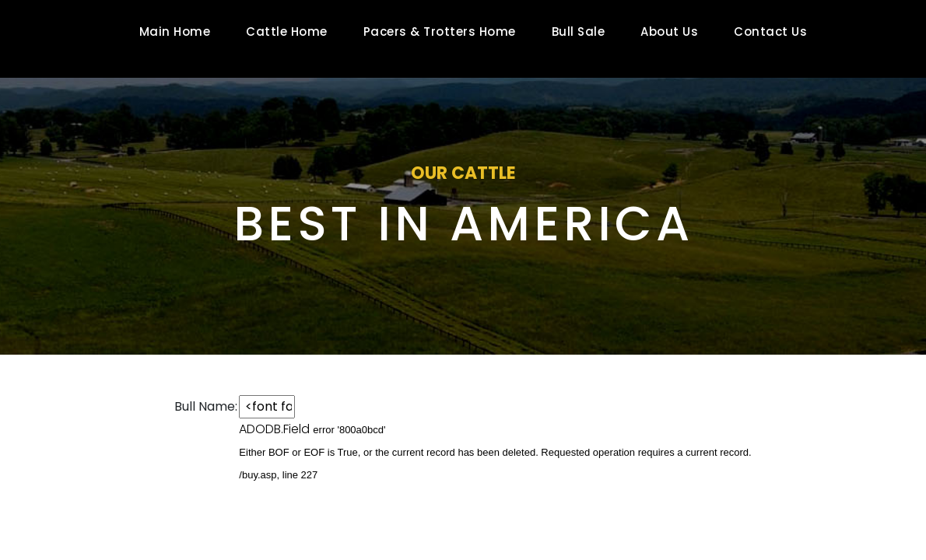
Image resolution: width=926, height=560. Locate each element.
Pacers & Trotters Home (440, 31)
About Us (669, 31)
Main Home (175, 31)
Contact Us (770, 31)
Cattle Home (287, 31)
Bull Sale (579, 31)
